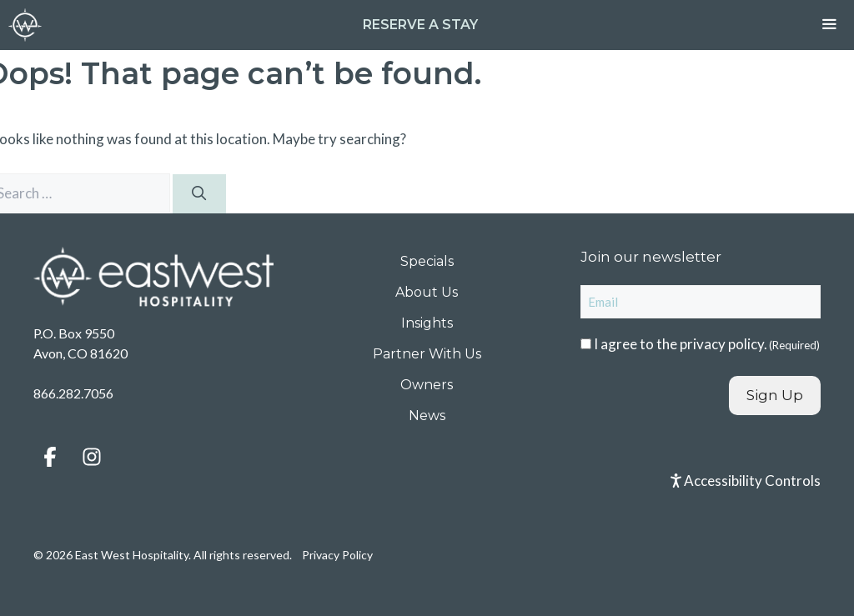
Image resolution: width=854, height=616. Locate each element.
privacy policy (722, 344)
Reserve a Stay (420, 25)
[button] (50, 457)
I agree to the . (707, 344)
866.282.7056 (73, 393)
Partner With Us (427, 354)
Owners (427, 385)
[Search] (199, 194)
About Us (427, 292)
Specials (427, 261)
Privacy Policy (337, 555)
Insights (427, 323)
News (427, 416)
